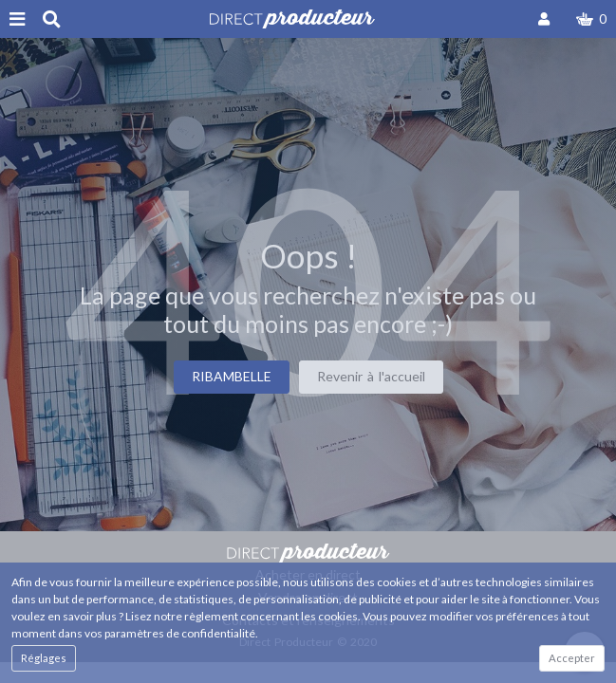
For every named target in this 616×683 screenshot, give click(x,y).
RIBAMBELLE (232, 376)
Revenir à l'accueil (371, 376)
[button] (591, 19)
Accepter (572, 658)
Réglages (44, 658)
